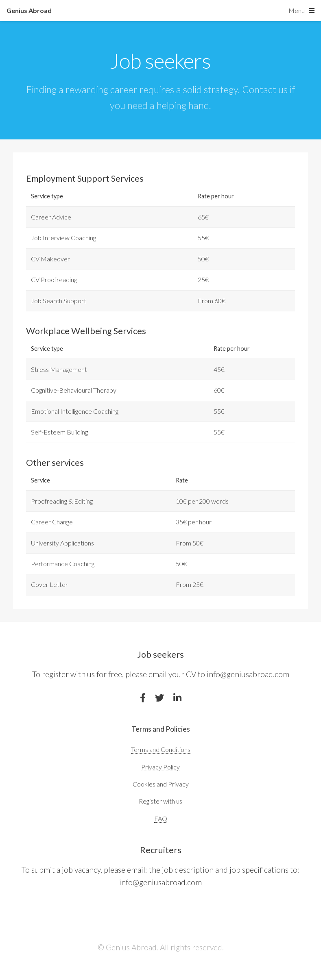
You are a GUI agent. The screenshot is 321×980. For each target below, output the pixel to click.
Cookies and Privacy (161, 784)
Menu (297, 10)
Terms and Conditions (161, 749)
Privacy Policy (160, 767)
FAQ (161, 818)
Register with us (160, 801)
